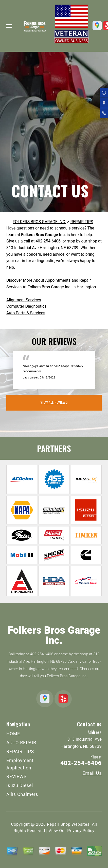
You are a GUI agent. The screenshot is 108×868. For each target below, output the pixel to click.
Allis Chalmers (22, 794)
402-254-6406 (48, 241)
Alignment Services (24, 300)
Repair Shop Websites (68, 824)
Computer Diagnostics (26, 306)
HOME (13, 734)
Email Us (92, 773)
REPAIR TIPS (82, 222)
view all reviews (54, 402)
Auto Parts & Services (26, 313)
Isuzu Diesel (20, 785)
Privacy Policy (81, 831)
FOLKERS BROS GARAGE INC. (39, 222)
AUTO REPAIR (21, 743)
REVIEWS (16, 776)
